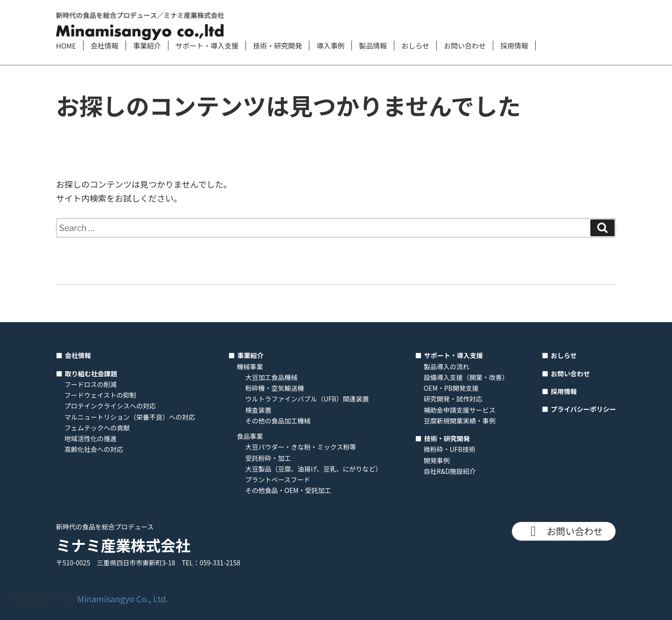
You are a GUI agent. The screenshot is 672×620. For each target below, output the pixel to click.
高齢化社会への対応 (94, 449)
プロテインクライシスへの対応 (110, 406)
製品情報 (373, 46)
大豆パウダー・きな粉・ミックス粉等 (301, 447)
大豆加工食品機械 (272, 377)
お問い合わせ (465, 46)
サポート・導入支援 (207, 46)
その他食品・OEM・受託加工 (288, 490)
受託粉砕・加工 (268, 458)
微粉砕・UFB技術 (450, 449)
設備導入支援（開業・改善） (466, 377)
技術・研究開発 (277, 46)
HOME (66, 46)
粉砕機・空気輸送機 (275, 388)
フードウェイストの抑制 (100, 395)
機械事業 (250, 366)
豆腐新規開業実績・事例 (460, 421)
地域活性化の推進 (91, 438)
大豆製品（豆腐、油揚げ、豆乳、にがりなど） (314, 469)
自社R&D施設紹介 (450, 471)
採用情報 (514, 46)
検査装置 (259, 410)
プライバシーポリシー (583, 409)
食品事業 (250, 436)
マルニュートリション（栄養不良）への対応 (130, 417)
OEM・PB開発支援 (451, 388)
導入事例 (330, 46)
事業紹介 (147, 46)
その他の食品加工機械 (278, 421)
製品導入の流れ (447, 366)
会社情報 (105, 46)
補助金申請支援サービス (460, 410)
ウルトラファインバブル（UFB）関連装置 (307, 399)
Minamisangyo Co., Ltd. (123, 599)
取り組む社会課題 (91, 373)
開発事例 (437, 460)
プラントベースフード (278, 479)
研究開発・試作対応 (453, 399)
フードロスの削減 (91, 384)
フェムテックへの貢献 (97, 428)
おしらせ (415, 46)
